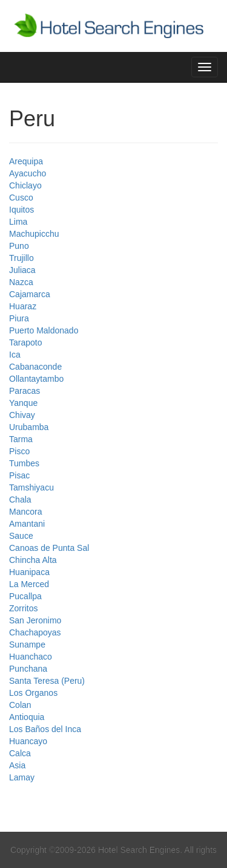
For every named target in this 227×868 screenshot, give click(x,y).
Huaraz (23, 306)
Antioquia (27, 717)
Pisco (19, 451)
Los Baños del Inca (45, 729)
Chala (20, 500)
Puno (19, 246)
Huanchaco (31, 657)
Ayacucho (28, 173)
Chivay (22, 415)
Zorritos (23, 608)
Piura (19, 318)
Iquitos (21, 210)
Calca (20, 753)
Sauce (21, 536)
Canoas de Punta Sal (49, 548)
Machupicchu (34, 234)
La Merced (29, 584)
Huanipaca (29, 572)
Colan (20, 705)
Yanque (23, 403)
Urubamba (29, 427)
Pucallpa (25, 596)
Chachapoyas (35, 632)
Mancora (25, 512)
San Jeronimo (35, 620)
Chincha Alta (33, 560)
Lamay (22, 777)
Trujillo (21, 258)
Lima (18, 222)
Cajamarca (30, 294)
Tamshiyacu (31, 487)
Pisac (19, 475)
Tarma (21, 439)
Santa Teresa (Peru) (47, 681)
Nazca (21, 282)
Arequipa (26, 161)
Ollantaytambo (36, 379)
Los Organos (33, 693)
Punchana (28, 669)
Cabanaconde (35, 367)
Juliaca (22, 270)
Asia (17, 765)
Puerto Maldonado (44, 330)
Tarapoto (25, 342)
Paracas (25, 391)
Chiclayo (25, 185)
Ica (15, 355)
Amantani (27, 524)
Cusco (21, 198)
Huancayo (28, 741)
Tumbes (24, 463)
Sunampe (27, 645)
